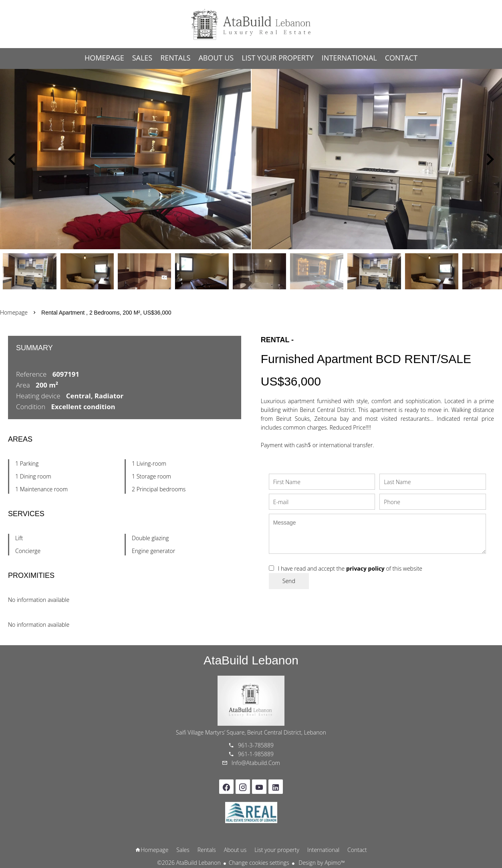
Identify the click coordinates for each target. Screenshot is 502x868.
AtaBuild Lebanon (251, 660)
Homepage (251, 24)
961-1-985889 (256, 754)
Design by (321, 863)
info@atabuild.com (256, 763)
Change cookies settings (259, 863)
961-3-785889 (256, 745)
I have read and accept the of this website (350, 568)
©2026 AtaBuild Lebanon (189, 863)
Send (289, 581)
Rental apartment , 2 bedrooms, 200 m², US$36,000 (106, 313)
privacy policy (365, 568)
